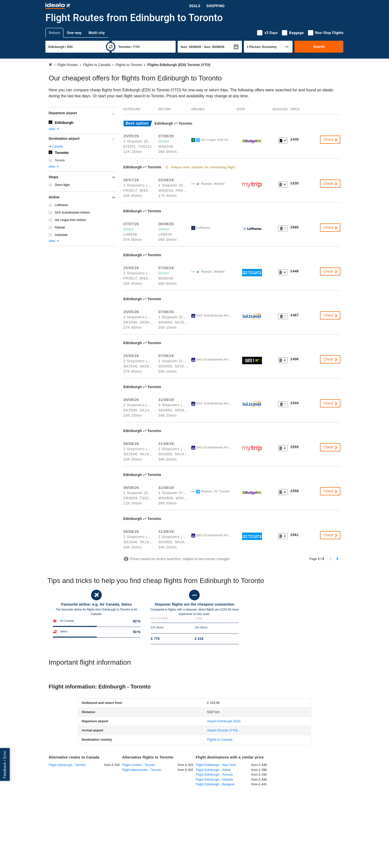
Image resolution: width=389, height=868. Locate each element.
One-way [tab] (74, 33)
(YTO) (223, 730)
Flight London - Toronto (139, 765)
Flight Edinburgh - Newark (214, 779)
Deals (195, 6)
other (54, 129)
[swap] (111, 47)
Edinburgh (64, 123)
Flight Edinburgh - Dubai (213, 770)
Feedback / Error (5, 765)
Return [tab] (54, 33)
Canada (58, 146)
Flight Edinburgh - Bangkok (215, 784)
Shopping (216, 6)
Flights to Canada (220, 740)
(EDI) (224, 721)
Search (319, 47)
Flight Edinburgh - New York (216, 765)
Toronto (62, 153)
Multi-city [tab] (97, 33)
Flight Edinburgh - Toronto (67, 765)
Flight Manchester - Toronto (142, 770)
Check (331, 140)
